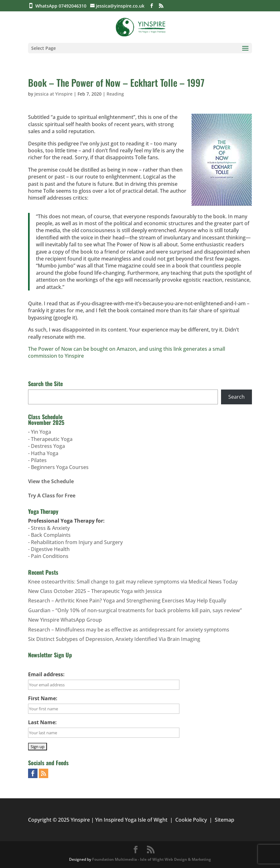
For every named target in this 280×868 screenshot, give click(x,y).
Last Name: (42, 722)
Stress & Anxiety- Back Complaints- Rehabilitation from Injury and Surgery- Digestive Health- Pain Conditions (75, 542)
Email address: (46, 674)
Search (236, 397)
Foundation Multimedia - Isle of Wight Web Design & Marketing (152, 859)
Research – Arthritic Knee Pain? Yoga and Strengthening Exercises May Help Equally (127, 601)
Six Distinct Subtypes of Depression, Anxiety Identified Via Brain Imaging (114, 639)
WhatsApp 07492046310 (62, 6)
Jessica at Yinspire (53, 94)
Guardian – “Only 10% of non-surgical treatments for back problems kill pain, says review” (135, 610)
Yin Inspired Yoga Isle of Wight (131, 820)
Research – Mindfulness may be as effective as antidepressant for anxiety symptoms (129, 630)
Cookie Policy (191, 820)
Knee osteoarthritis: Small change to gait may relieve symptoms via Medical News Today (133, 582)
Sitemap (225, 820)
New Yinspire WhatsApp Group (65, 620)
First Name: (43, 698)
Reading (115, 94)
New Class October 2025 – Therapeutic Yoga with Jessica (95, 591)
